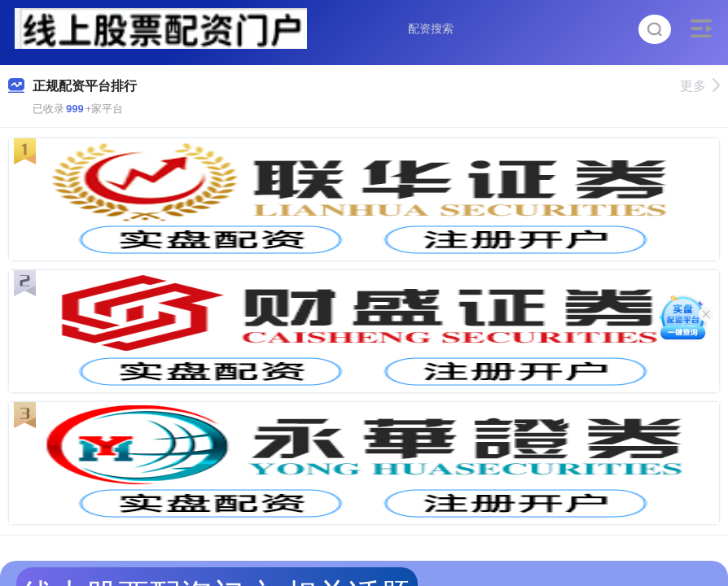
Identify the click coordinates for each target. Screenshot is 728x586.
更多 (700, 86)
